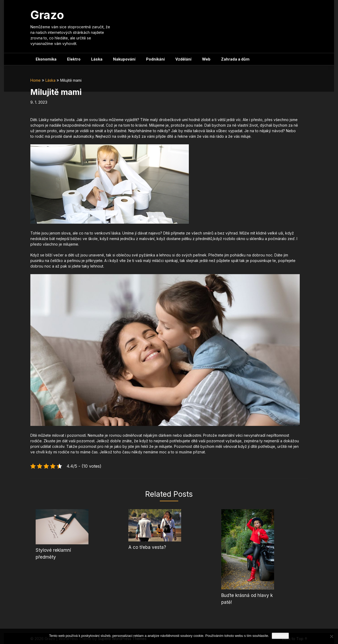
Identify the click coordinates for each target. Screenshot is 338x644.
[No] (331, 636)
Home (36, 80)
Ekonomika (46, 59)
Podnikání (155, 59)
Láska (97, 59)
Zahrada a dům (235, 59)
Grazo (47, 15)
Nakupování (124, 59)
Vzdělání (183, 59)
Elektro (74, 59)
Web (206, 59)
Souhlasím (280, 636)
